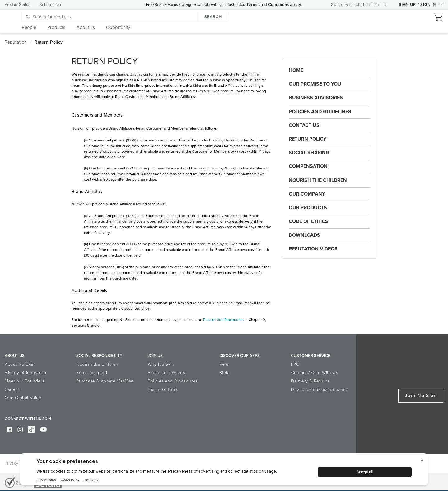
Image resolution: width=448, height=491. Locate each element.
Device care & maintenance (320, 389)
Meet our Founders (24, 381)
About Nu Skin (20, 364)
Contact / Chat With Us (314, 373)
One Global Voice (23, 398)
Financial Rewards (166, 373)
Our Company (307, 194)
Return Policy (308, 139)
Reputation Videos (313, 249)
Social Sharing (309, 153)
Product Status (17, 5)
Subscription (50, 5)
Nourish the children (97, 364)
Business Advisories (316, 98)
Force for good (92, 373)
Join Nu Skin (421, 396)
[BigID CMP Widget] (224, 471)
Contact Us (304, 125)
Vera (224, 364)
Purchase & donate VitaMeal (105, 381)
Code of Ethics (308, 221)
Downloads (304, 235)
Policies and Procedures (223, 320)
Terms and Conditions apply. (274, 5)
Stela (224, 373)
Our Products (308, 208)
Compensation (308, 166)
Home (296, 70)
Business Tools (163, 389)
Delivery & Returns (310, 381)
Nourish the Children (318, 180)
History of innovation (26, 373)
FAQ (295, 364)
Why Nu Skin (161, 364)
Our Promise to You (315, 84)
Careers (12, 389)
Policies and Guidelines (320, 112)
